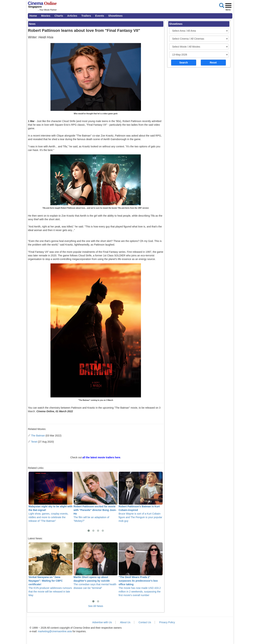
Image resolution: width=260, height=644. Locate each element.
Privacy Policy (167, 622)
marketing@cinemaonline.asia (55, 631)
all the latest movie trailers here (101, 457)
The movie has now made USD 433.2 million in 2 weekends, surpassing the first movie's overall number (141, 570)
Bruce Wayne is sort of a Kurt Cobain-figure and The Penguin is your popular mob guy (141, 497)
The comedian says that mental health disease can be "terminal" (96, 566)
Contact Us (145, 622)
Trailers (86, 16)
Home (33, 16)
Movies (46, 16)
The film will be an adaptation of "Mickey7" (96, 497)
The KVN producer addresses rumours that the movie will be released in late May (51, 570)
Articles (72, 16)
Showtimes (115, 16)
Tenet (34, 442)
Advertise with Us (102, 622)
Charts (59, 16)
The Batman (38, 436)
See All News (96, 606)
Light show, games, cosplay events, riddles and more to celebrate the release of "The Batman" (51, 497)
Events (100, 16)
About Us (125, 622)
